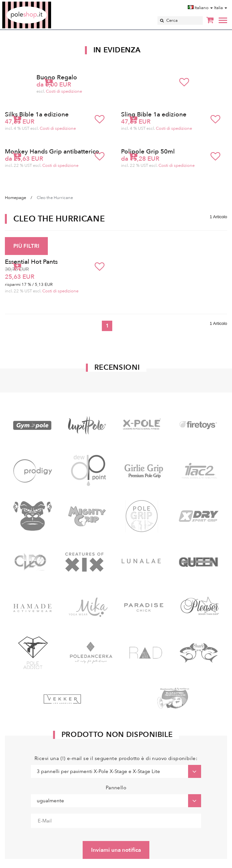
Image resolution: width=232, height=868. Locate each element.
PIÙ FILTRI (26, 246)
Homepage (15, 198)
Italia (221, 8)
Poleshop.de (42, 4)
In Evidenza (117, 50)
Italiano (200, 8)
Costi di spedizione (64, 91)
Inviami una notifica (116, 850)
